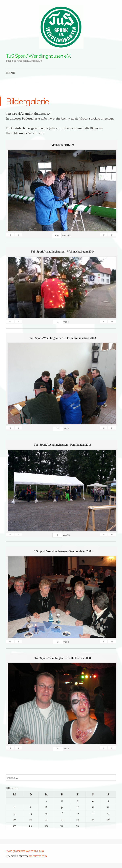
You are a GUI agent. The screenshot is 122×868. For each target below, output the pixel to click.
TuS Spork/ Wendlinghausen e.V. (38, 56)
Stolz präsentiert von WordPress (25, 851)
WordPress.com (38, 856)
